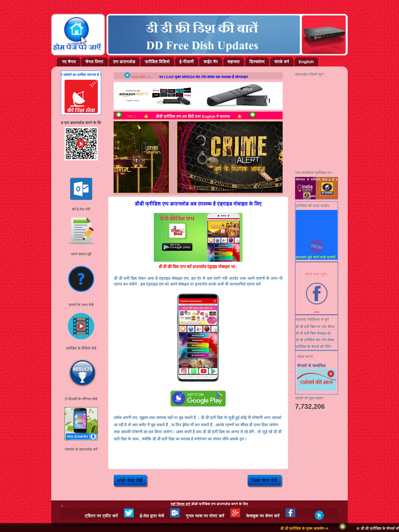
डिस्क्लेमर (257, 62)
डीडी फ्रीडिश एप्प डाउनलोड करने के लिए (209, 504)
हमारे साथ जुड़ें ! (317, 276)
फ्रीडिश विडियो (157, 62)
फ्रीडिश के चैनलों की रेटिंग (314, 347)
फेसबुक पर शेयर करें (273, 516)
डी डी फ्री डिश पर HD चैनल (315, 327)
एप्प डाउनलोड (124, 62)
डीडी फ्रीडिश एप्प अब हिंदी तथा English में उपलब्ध (200, 116)
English (306, 62)
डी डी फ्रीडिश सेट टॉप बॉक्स (315, 340)
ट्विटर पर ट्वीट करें (111, 516)
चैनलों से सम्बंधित (311, 366)
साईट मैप (211, 62)
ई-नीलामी (186, 62)
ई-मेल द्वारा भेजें (161, 516)
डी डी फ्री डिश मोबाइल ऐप (313, 333)
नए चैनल (69, 62)
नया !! (142, 116)
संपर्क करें (282, 62)
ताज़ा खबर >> (150, 77)
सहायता (234, 62)
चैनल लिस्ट (94, 62)
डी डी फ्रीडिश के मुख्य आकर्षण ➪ (314, 529)
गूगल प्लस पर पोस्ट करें (215, 516)
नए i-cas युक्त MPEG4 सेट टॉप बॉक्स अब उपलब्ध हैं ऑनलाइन (208, 77)
